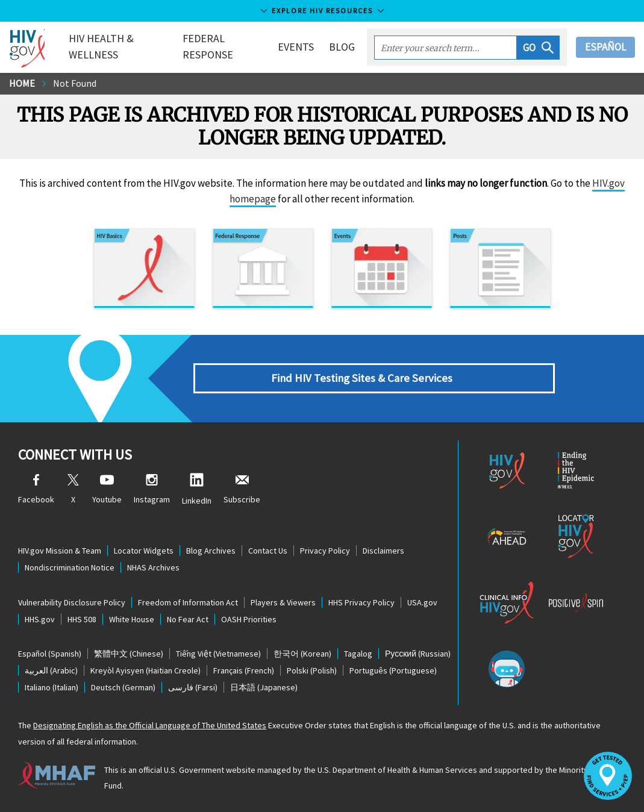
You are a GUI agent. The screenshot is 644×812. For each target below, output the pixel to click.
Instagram (152, 489)
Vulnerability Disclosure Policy (72, 602)
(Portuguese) (393, 670)
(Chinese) (129, 654)
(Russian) (418, 654)
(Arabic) (51, 670)
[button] (538, 48)
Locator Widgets (144, 551)
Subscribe (242, 489)
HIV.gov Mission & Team (60, 551)
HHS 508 (82, 619)
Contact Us (268, 551)
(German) (123, 687)
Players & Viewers (283, 602)
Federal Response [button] (208, 46)
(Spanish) (50, 654)
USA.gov (422, 602)
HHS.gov (40, 619)
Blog (342, 47)
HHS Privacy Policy (361, 602)
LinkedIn (197, 489)
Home (22, 83)
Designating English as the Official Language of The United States (150, 725)
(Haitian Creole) (145, 670)
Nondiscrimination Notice (70, 567)
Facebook (36, 489)
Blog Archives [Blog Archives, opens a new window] (211, 551)
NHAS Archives (153, 567)
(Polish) (312, 670)
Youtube (107, 489)
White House (132, 619)
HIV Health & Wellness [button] (101, 46)
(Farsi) (193, 687)
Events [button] (296, 47)
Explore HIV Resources (322, 11)
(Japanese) (264, 687)
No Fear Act (188, 619)
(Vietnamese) (218, 654)
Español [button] (605, 47)
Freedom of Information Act (188, 602)
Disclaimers (383, 551)
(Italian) (52, 687)
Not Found (75, 83)
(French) (244, 670)
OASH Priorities (249, 619)
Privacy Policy (325, 551)
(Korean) (302, 654)
